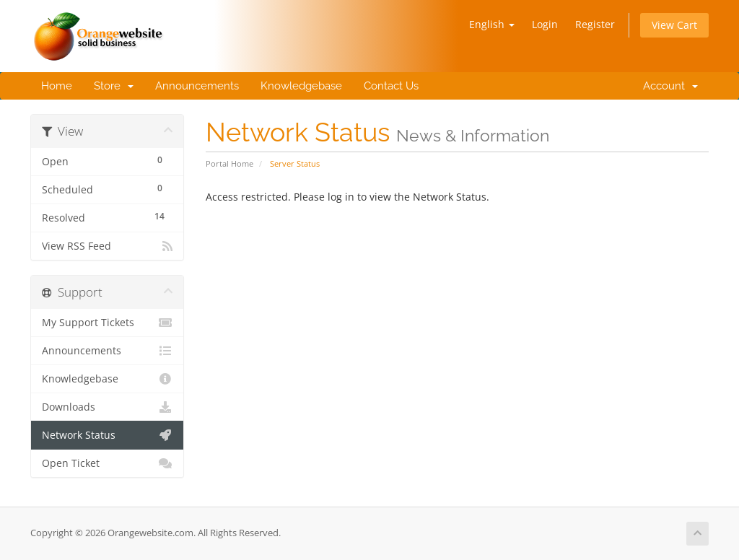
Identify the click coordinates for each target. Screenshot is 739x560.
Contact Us (391, 86)
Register (595, 24)
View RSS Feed (107, 246)
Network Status (107, 435)
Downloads (107, 407)
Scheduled (107, 188)
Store (114, 86)
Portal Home (229, 163)
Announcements (197, 86)
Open (107, 160)
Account (668, 86)
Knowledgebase (301, 86)
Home (57, 86)
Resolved (107, 216)
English (492, 24)
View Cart (674, 25)
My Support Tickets (107, 323)
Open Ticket (107, 463)
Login (545, 24)
